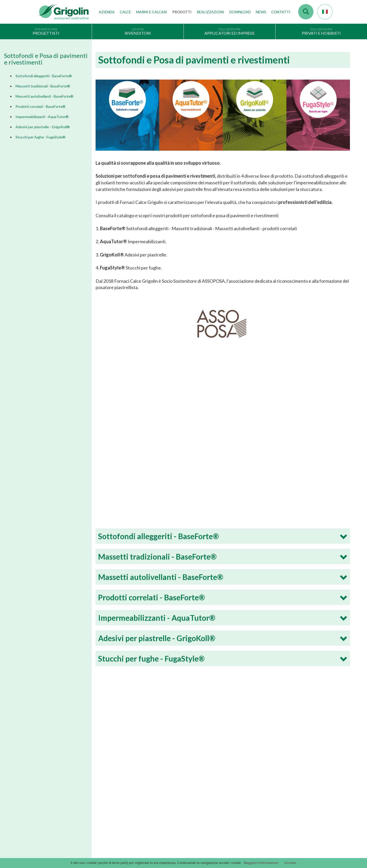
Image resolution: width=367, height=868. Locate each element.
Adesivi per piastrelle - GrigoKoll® (43, 127)
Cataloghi (195, 752)
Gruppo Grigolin (125, 783)
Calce (125, 12)
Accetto (290, 863)
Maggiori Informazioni (261, 863)
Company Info (49, 806)
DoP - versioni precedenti (207, 799)
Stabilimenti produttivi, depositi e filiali (142, 775)
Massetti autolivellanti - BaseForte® (44, 96)
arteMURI (195, 783)
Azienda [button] (107, 12)
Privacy (44, 798)
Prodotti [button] (182, 12)
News (261, 12)
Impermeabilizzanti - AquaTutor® (42, 117)
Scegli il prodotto (51, 813)
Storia (118, 752)
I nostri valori (123, 760)
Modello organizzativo (55, 829)
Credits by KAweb (183, 856)
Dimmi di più (74, 715)
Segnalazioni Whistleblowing (60, 837)
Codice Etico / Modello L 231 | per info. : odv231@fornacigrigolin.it (237, 814)
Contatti (281, 12)
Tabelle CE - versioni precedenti (211, 806)
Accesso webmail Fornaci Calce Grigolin (292, 752)
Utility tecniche (199, 822)
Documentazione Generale (207, 760)
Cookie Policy (49, 821)
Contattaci (276, 764)
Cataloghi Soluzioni (202, 768)
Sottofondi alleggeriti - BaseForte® (44, 76)
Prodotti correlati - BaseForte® (41, 106)
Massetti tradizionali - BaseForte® (43, 86)
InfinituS (194, 791)
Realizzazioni (211, 12)
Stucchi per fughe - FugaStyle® (41, 137)
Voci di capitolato (201, 775)
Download (240, 12)
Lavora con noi (124, 791)
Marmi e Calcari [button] (152, 12)
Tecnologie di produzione (132, 768)
